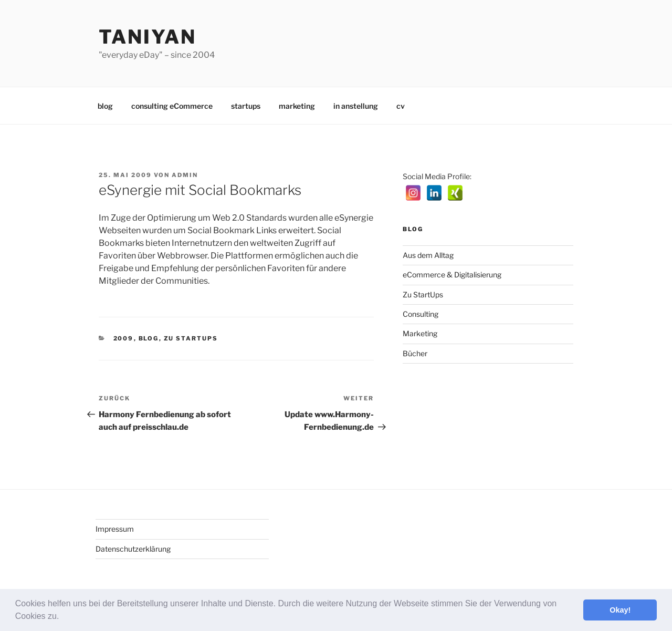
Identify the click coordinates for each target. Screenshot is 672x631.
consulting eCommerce (172, 106)
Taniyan (148, 37)
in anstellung (356, 106)
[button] (63, 617)
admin (185, 175)
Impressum (115, 529)
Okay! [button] (620, 610)
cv (401, 106)
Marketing (420, 333)
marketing (297, 106)
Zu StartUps (191, 338)
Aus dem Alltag (428, 255)
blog (105, 106)
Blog (149, 338)
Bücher (415, 353)
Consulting (421, 314)
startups (246, 106)
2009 (124, 338)
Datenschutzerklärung (133, 549)
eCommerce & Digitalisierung (452, 275)
